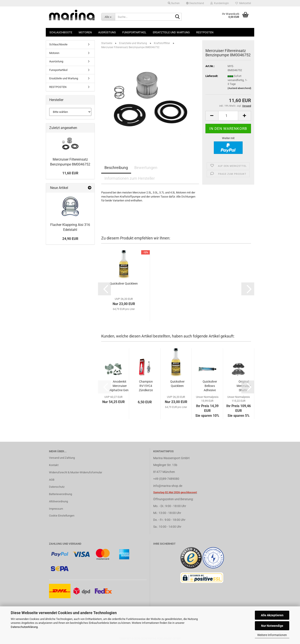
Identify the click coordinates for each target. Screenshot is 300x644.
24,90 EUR (70, 239)
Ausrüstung (107, 32)
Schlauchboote (61, 32)
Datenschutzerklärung (24, 627)
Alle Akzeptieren (272, 615)
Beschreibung (116, 168)
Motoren (85, 32)
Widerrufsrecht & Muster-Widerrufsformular (76, 472)
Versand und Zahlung (62, 458)
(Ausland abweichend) (239, 88)
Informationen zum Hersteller (130, 178)
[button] (195, 3)
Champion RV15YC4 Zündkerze (146, 386)
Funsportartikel (134, 32)
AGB (52, 480)
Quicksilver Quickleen (124, 284)
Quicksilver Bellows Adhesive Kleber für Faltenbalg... (210, 386)
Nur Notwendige (272, 626)
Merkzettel (243, 3)
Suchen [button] (174, 3)
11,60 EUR (70, 173)
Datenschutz (57, 487)
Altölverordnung (58, 501)
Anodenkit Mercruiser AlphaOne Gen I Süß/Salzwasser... (120, 386)
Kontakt (54, 465)
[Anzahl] (228, 116)
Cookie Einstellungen (62, 516)
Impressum (56, 509)
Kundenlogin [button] (220, 3)
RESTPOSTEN (205, 32)
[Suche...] (108, 17)
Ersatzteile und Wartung (171, 32)
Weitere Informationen (272, 635)
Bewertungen (146, 168)
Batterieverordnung (60, 494)
